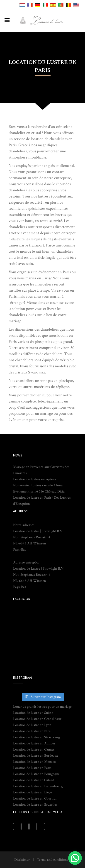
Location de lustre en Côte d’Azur (37, 719)
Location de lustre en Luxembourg (38, 786)
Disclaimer (22, 860)
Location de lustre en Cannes (34, 750)
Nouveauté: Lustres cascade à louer (38, 485)
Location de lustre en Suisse (33, 713)
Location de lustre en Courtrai (35, 799)
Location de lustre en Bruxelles (35, 805)
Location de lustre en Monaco (34, 762)
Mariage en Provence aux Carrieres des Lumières (41, 470)
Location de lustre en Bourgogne (36, 774)
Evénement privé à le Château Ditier (39, 491)
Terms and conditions (52, 860)
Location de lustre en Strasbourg (36, 737)
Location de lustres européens (35, 479)
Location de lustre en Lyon (32, 725)
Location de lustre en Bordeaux (35, 756)
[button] (75, 858)
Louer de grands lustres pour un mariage (42, 707)
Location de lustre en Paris (32, 768)
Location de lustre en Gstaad (34, 780)
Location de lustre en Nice (32, 731)
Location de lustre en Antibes (34, 743)
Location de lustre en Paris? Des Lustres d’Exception (42, 501)
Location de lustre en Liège (33, 792)
